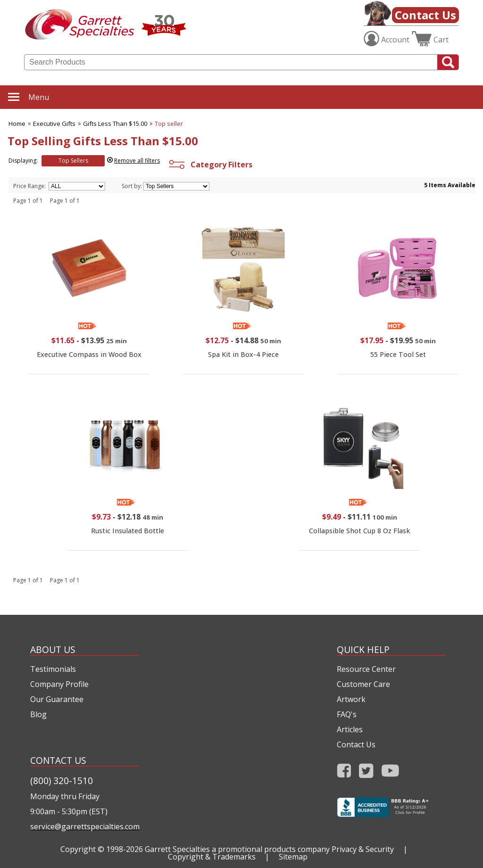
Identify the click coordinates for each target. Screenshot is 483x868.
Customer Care (363, 684)
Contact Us (425, 15)
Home (17, 124)
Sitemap (293, 857)
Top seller (169, 124)
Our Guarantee (57, 699)
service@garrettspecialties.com (84, 827)
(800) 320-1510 (62, 781)
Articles (350, 729)
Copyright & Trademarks (212, 857)
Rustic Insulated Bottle (128, 531)
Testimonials (53, 669)
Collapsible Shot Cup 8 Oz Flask (359, 531)
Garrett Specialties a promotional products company (237, 849)
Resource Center (366, 669)
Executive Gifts (54, 124)
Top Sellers (73, 161)
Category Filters (210, 165)
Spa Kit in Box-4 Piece (243, 354)
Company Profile (59, 684)
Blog (38, 714)
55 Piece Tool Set (398, 354)
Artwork (351, 699)
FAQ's (347, 714)
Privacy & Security (363, 849)
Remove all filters (137, 161)
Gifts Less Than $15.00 (115, 124)
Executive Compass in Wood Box (89, 354)
